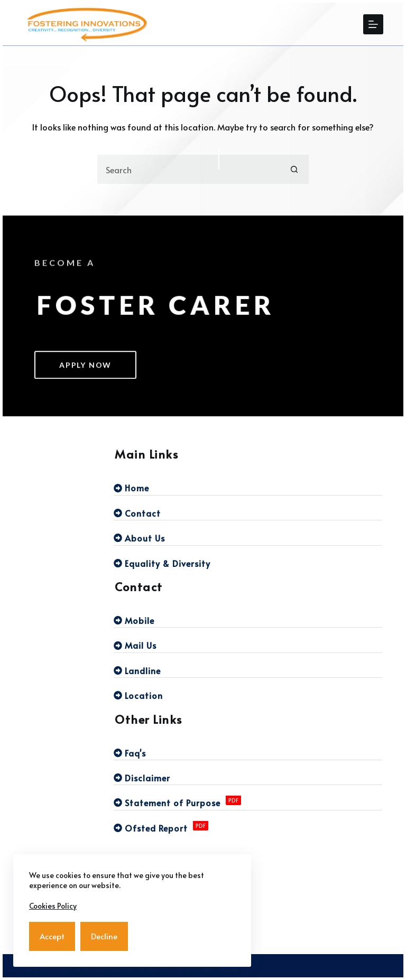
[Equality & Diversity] (248, 563)
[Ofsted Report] (248, 828)
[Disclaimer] (248, 778)
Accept (52, 936)
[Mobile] (248, 620)
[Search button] (294, 169)
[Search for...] (188, 169)
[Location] (248, 695)
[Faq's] (248, 753)
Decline (104, 936)
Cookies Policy (53, 906)
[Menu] (373, 24)
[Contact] (248, 513)
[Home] (248, 488)
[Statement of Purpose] (248, 802)
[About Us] (248, 538)
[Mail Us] (248, 645)
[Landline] (248, 670)
